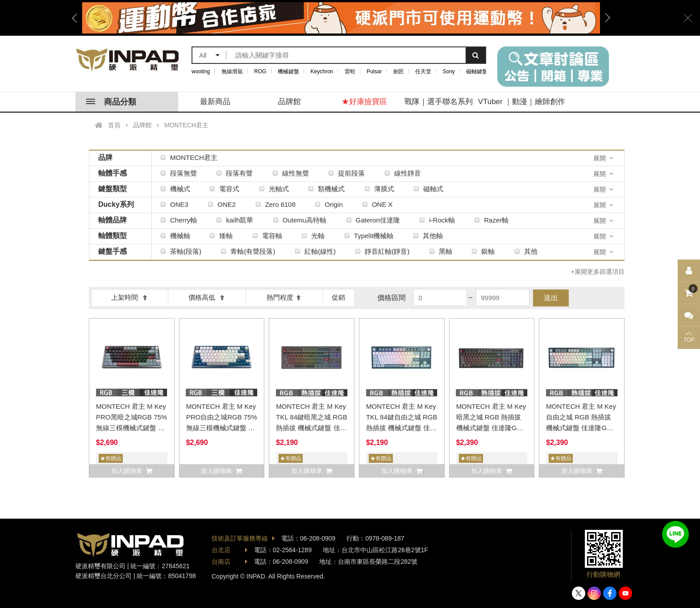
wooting (201, 71)
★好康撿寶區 (364, 102)
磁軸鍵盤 (477, 71)
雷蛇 (350, 71)
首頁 (114, 125)
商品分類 (111, 102)
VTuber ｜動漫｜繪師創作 (522, 102)
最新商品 (215, 102)
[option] (341, 18)
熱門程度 (284, 297)
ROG (260, 71)
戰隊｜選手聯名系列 (439, 102)
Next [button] (604, 18)
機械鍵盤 (288, 71)
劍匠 (399, 71)
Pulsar (374, 71)
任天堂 (423, 71)
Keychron (322, 71)
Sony (449, 71)
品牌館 (290, 102)
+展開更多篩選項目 (598, 272)
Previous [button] (78, 18)
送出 (551, 298)
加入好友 (675, 534)
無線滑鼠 (232, 71)
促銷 (338, 297)
